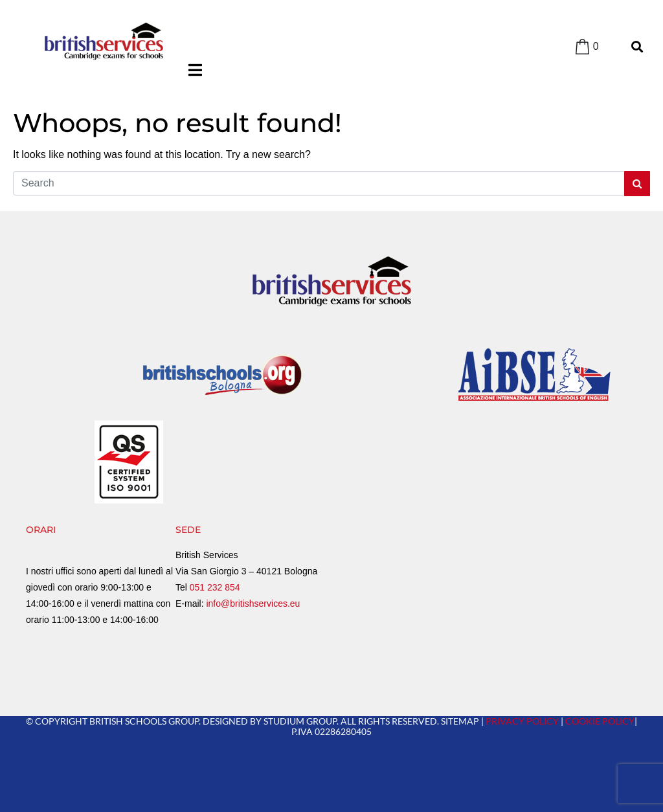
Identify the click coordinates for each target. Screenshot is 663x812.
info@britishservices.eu (253, 603)
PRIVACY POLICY (522, 721)
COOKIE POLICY (600, 721)
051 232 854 (215, 587)
